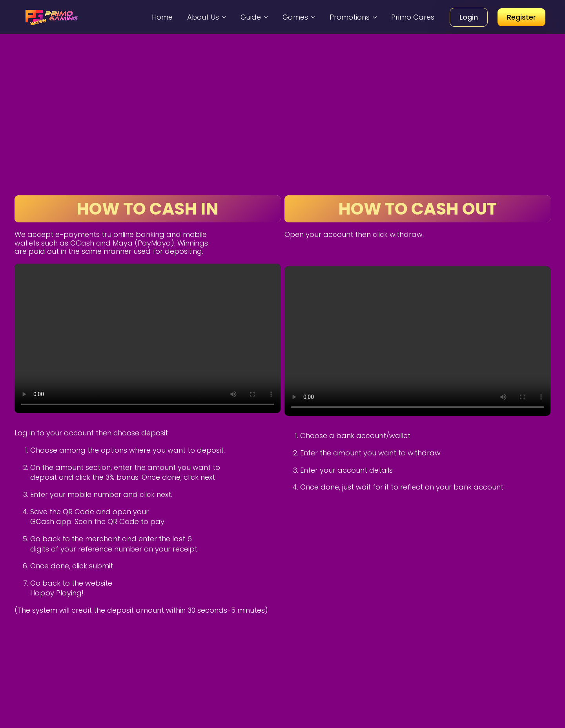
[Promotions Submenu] (376, 17)
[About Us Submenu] (225, 17)
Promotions (350, 17)
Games (295, 17)
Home (162, 17)
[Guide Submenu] (267, 17)
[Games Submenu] (314, 17)
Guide (251, 17)
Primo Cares (413, 17)
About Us (203, 17)
